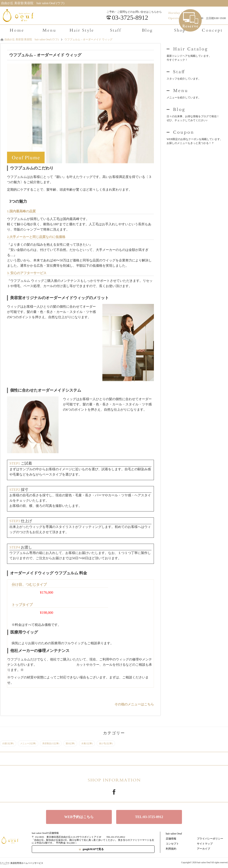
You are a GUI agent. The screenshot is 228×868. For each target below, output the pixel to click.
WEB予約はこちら (79, 817)
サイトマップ (205, 844)
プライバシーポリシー (210, 839)
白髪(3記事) (8, 743)
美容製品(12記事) (51, 743)
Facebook (114, 792)
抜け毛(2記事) (106, 743)
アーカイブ (203, 849)
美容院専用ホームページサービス (22, 863)
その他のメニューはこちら (134, 704)
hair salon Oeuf (174, 834)
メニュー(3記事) (28, 743)
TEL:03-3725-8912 (149, 817)
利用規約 (171, 849)
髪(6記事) (70, 743)
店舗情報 (171, 839)
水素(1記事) (87, 743)
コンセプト (172, 844)
